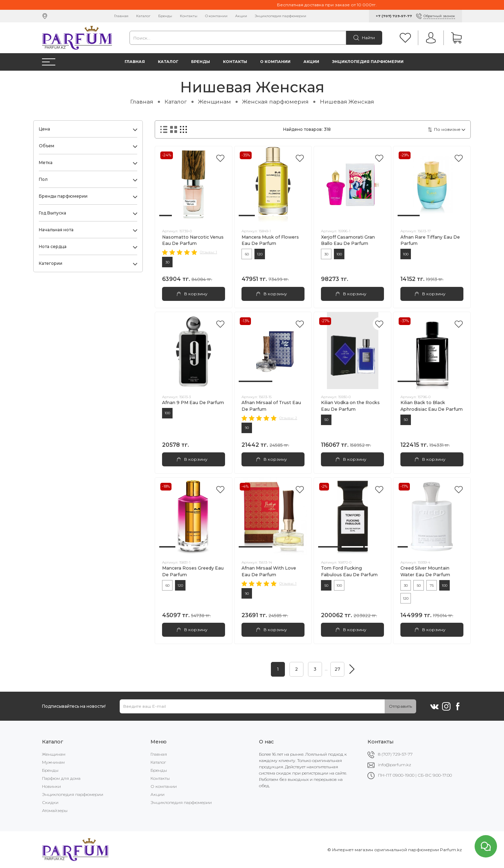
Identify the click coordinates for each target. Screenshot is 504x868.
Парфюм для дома (61, 778)
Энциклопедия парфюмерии (281, 16)
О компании (216, 16)
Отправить (400, 706)
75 (432, 585)
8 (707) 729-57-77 (395, 754)
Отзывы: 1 (208, 252)
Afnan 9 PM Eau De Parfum (193, 403)
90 (247, 428)
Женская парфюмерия (275, 102)
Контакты (189, 16)
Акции (241, 16)
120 (260, 254)
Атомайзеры (55, 810)
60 (247, 254)
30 (167, 262)
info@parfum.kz (395, 765)
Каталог (143, 16)
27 (337, 669)
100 (339, 254)
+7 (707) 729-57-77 (394, 16)
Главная (121, 16)
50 (326, 420)
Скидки (50, 802)
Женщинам (215, 102)
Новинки (51, 786)
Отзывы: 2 (288, 418)
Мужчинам (53, 762)
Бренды (165, 16)
